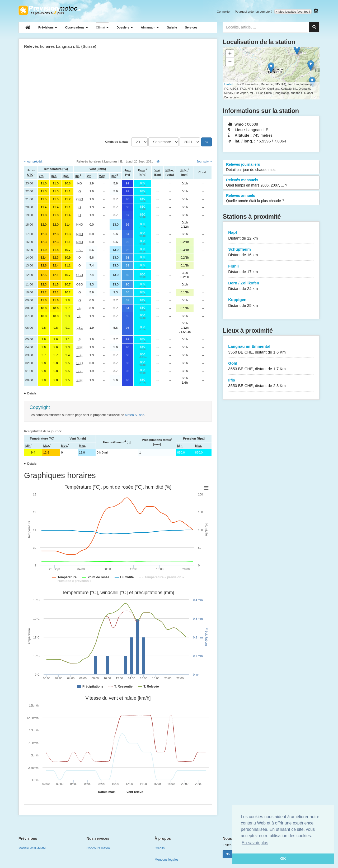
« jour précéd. (33, 161)
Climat (102, 27)
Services (191, 27)
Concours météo (98, 848)
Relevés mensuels (271, 183)
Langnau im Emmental (271, 349)
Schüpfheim (271, 252)
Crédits (160, 848)
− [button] (230, 62)
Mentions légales (167, 860)
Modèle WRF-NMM (32, 848)
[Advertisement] (118, 95)
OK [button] (283, 859)
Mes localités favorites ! (293, 12)
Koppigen (271, 303)
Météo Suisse (135, 415)
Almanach (150, 27)
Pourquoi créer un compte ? (253, 12)
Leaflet (228, 84)
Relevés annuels (271, 198)
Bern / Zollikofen (271, 286)
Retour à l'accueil (50, 10)
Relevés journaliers (271, 167)
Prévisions (48, 27)
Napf (271, 235)
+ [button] (230, 54)
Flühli (271, 269)
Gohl (271, 366)
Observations (76, 27)
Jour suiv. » (204, 161)
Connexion (224, 12)
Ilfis (271, 383)
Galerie (172, 27)
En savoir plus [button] (255, 843)
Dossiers (125, 27)
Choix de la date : (118, 142)
